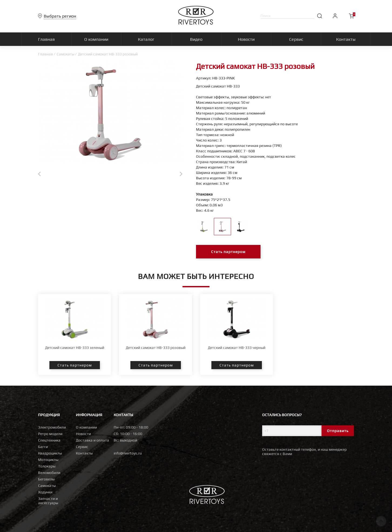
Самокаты (65, 54)
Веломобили (49, 473)
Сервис (82, 447)
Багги (43, 447)
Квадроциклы (50, 453)
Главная (45, 54)
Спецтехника (49, 440)
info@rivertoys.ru (128, 453)
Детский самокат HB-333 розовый (156, 348)
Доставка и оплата (92, 440)
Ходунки (45, 492)
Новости (83, 434)
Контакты (84, 453)
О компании (86, 427)
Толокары (47, 466)
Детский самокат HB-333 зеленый (75, 348)
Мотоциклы (48, 460)
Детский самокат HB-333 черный (237, 348)
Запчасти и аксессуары (48, 501)
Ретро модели (50, 434)
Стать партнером (228, 252)
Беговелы (46, 479)
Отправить (338, 431)
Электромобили (52, 427)
